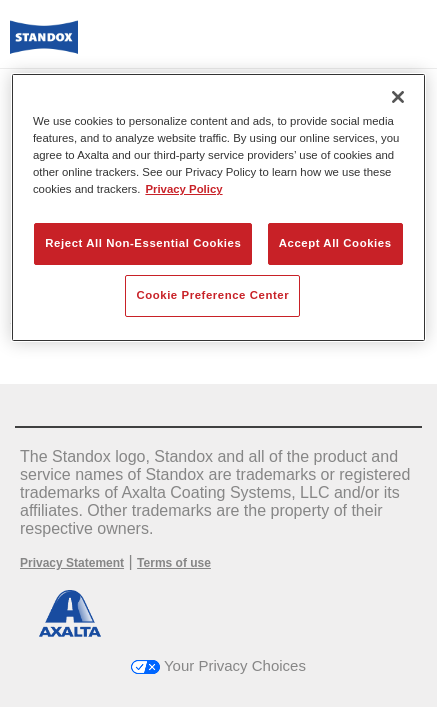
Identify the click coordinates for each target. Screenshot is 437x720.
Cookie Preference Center (212, 295)
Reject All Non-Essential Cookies (143, 243)
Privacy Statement (72, 563)
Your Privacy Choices (218, 665)
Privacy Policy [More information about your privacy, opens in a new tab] (183, 189)
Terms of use (174, 563)
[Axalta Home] (44, 45)
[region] (218, 207)
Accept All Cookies (335, 243)
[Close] (398, 97)
